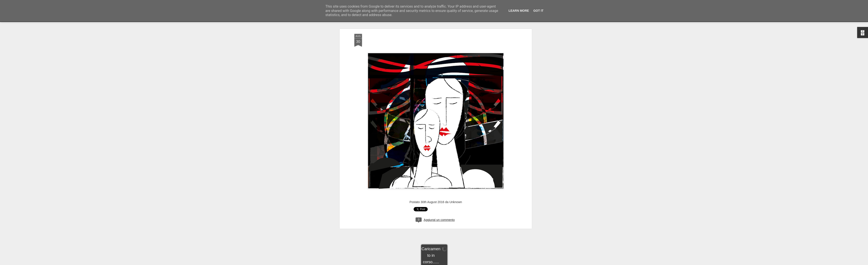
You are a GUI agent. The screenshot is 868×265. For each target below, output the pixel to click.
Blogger (448, 263)
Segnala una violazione (465, 263)
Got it (538, 11)
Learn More (519, 11)
